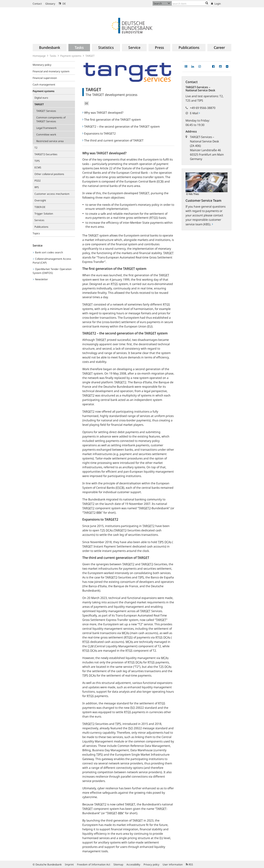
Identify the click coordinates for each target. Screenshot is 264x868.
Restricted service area (50, 141)
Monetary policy (42, 65)
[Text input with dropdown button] (191, 3)
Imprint (69, 864)
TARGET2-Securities (46, 154)
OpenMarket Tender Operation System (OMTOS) (52, 271)
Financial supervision (45, 78)
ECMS (38, 167)
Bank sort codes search (48, 252)
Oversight (40, 200)
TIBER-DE (40, 207)
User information (173, 864)
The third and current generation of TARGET (113, 140)
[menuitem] (50, 48)
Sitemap (118, 864)
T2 (36, 148)
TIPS (37, 161)
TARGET (90, 56)
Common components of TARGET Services (51, 119)
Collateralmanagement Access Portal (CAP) (52, 261)
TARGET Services (46, 111)
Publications (41, 227)
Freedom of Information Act (94, 864)
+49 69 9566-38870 (203, 108)
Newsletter (41, 279)
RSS (189, 864)
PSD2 (38, 181)
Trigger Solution (44, 214)
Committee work (46, 134)
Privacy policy (151, 864)
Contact (37, 4)
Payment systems (71, 56)
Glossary (50, 4)
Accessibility (133, 864)
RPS (37, 187)
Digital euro (41, 98)
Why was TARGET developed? (103, 113)
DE (62, 4)
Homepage (39, 56)
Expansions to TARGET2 (99, 133)
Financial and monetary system (51, 71)
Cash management (44, 84)
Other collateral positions (49, 174)
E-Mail (195, 113)
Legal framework (46, 128)
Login (216, 4)
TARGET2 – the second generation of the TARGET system (121, 126)
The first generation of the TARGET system (112, 120)
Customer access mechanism (52, 194)
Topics (36, 233)
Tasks (53, 56)
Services (39, 220)
